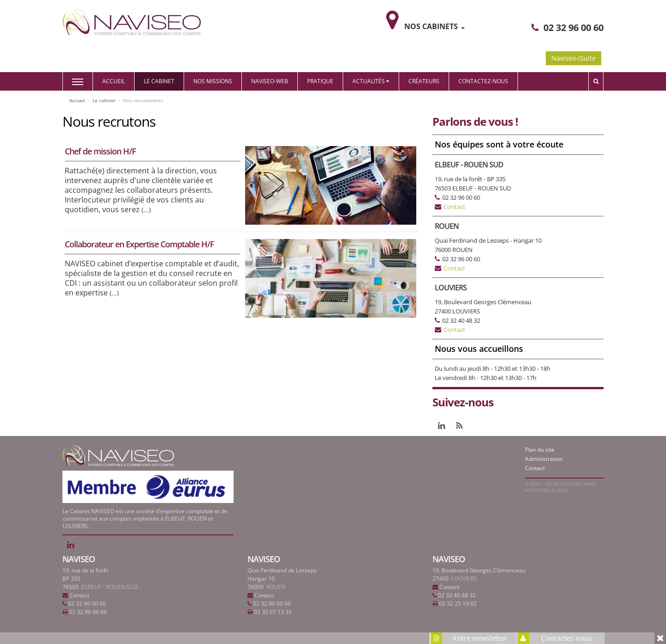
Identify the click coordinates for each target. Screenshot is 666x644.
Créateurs (424, 81)
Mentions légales (546, 490)
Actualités (371, 81)
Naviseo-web (270, 81)
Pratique (320, 81)
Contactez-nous (483, 81)
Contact (454, 207)
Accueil (114, 81)
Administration (544, 459)
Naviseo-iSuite (573, 58)
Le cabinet (159, 81)
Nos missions (213, 81)
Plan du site (540, 450)
